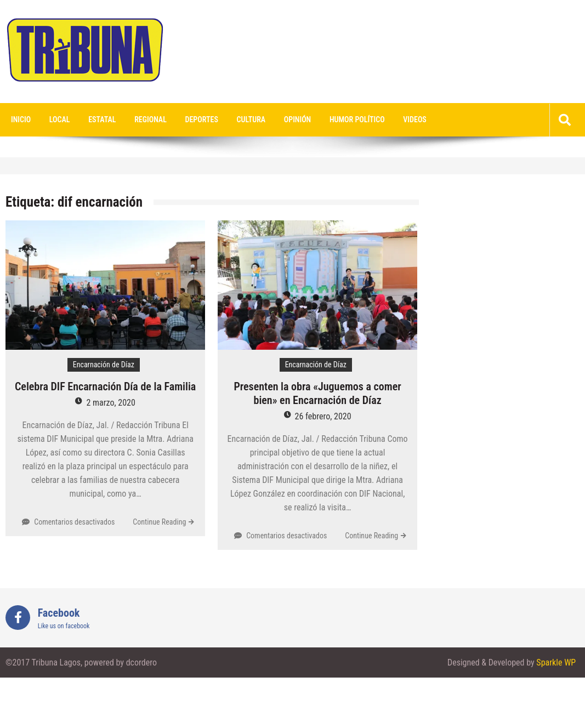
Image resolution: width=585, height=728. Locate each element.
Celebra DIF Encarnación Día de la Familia (105, 386)
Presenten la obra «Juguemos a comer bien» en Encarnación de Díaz (317, 393)
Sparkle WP (556, 662)
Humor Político (357, 120)
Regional (150, 120)
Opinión (297, 120)
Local (60, 120)
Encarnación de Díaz (104, 365)
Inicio (21, 120)
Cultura (251, 120)
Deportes (202, 120)
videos (415, 120)
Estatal (102, 120)
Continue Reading (159, 522)
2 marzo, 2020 (111, 403)
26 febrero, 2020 (323, 416)
